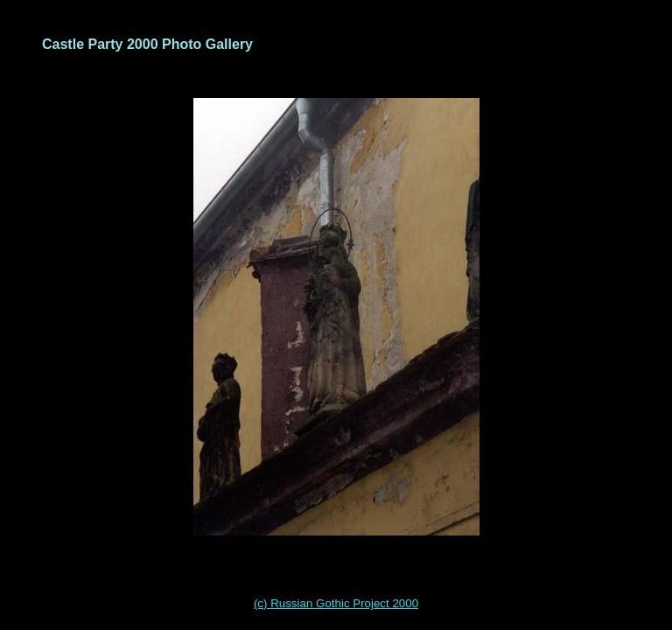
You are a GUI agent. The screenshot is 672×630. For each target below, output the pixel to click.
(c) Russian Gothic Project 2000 (336, 603)
